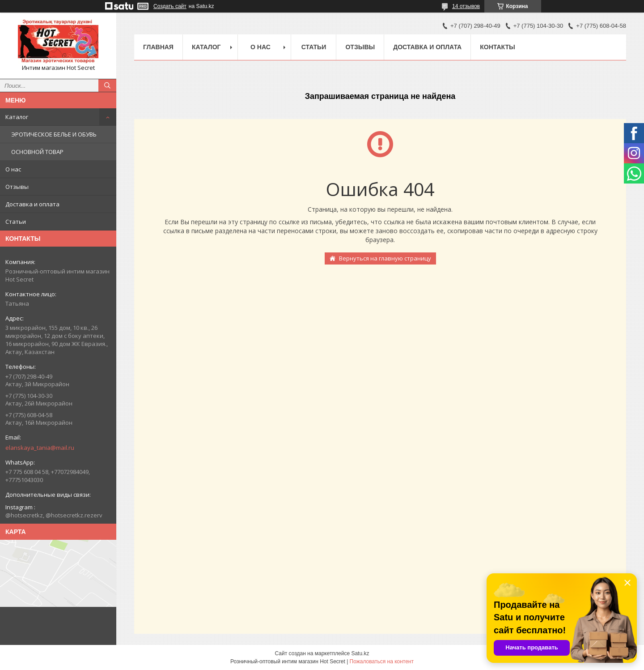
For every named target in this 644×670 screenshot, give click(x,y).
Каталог (17, 117)
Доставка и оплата (32, 204)
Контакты (497, 47)
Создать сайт (170, 6)
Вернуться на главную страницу (385, 258)
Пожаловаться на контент (382, 661)
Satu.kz (360, 653)
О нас (13, 169)
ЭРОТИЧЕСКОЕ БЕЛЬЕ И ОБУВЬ (54, 134)
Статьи (16, 222)
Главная (158, 47)
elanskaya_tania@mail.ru (40, 448)
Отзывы (17, 187)
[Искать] (107, 85)
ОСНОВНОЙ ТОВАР (37, 152)
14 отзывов (466, 6)
